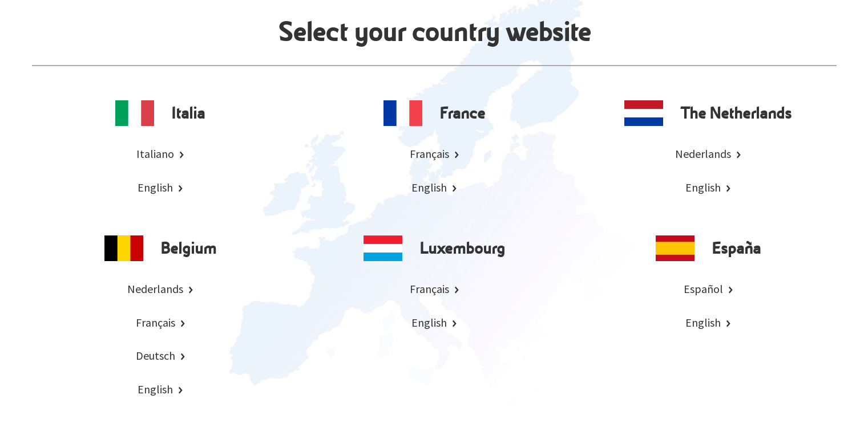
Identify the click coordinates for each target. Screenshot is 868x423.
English (155, 187)
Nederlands (703, 154)
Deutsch (156, 355)
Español (703, 289)
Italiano (155, 154)
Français (429, 154)
